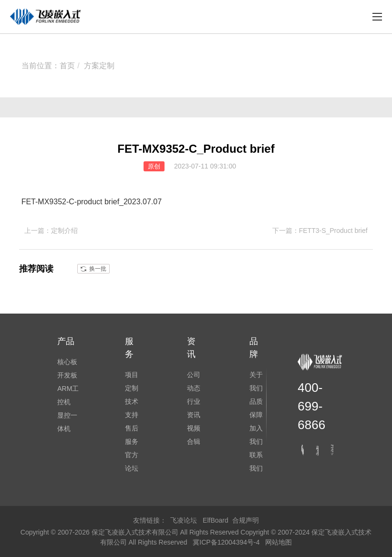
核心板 (67, 362)
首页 (67, 66)
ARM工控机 (68, 395)
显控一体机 (67, 422)
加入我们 (256, 435)
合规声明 (246, 520)
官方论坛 (132, 462)
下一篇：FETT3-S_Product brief (320, 231)
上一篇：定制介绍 (51, 231)
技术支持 (132, 408)
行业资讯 (194, 408)
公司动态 (194, 381)
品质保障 (256, 408)
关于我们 (256, 381)
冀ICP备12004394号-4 (227, 542)
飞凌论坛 (184, 520)
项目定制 (132, 381)
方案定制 (99, 66)
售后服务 (132, 435)
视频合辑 (194, 435)
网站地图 (279, 542)
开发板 (67, 375)
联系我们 (256, 462)
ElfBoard (216, 520)
